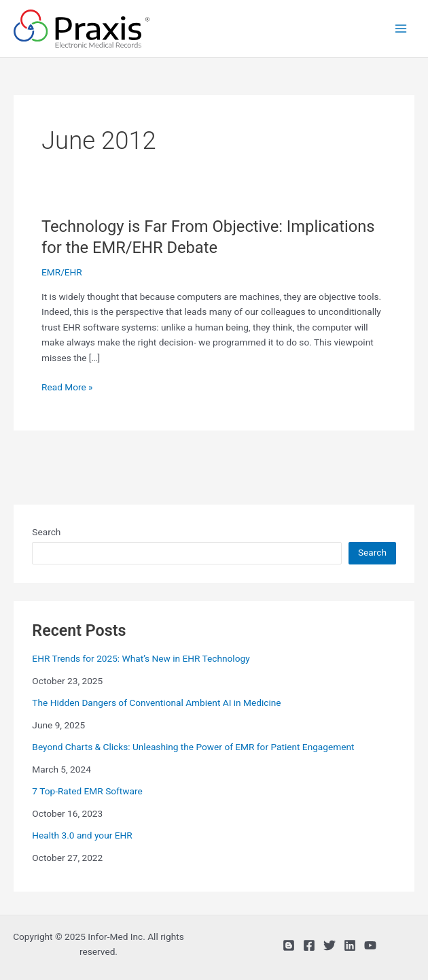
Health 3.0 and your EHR (82, 835)
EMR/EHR (62, 272)
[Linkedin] (350, 945)
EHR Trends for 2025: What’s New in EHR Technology (141, 658)
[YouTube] (370, 945)
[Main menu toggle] (401, 29)
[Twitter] (329, 945)
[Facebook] (309, 945)
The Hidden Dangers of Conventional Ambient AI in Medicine (156, 703)
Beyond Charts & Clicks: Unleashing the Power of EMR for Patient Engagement (193, 747)
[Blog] (289, 945)
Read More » (67, 387)
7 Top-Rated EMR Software (87, 791)
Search (46, 532)
